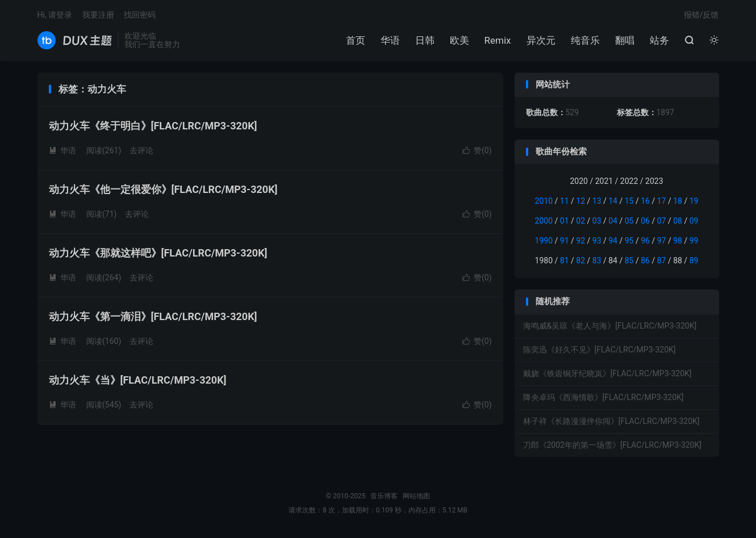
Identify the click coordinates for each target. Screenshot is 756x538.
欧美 (460, 40)
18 (678, 201)
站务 (659, 40)
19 (694, 201)
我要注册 (98, 15)
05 (629, 221)
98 (678, 241)
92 (580, 241)
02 (580, 221)
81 (565, 260)
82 (580, 260)
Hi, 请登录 (55, 15)
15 (629, 201)
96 (645, 241)
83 (597, 260)
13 (597, 201)
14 (613, 201)
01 (565, 221)
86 (645, 260)
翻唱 (625, 40)
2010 (544, 201)
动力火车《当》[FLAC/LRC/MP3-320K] (138, 380)
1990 (544, 241)
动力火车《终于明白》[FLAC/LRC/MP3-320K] (153, 126)
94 (613, 241)
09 (694, 221)
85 (629, 260)
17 (662, 201)
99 (694, 241)
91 (565, 241)
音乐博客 (75, 40)
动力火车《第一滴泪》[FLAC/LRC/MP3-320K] (153, 316)
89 (694, 260)
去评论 (141, 150)
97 (662, 241)
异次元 (541, 40)
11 (565, 201)
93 (597, 241)
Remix (498, 40)
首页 (356, 40)
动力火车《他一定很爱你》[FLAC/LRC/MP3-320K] (163, 189)
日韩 (425, 40)
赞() (477, 150)
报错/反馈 (701, 15)
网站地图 (416, 496)
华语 (390, 40)
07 (662, 221)
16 (645, 201)
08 (678, 221)
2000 (544, 221)
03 (597, 221)
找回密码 (140, 15)
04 (613, 221)
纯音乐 (585, 40)
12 (580, 201)
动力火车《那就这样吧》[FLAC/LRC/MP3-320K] (158, 253)
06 (645, 221)
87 (662, 260)
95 (629, 241)
